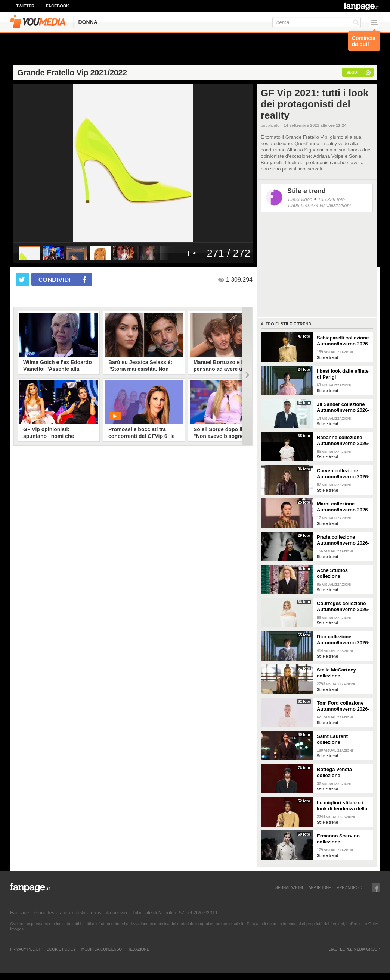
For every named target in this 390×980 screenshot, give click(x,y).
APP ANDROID (350, 887)
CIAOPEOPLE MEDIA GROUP (354, 949)
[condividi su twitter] (22, 279)
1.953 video (300, 199)
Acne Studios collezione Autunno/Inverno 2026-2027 (343, 573)
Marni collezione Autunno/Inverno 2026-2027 (343, 507)
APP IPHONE (320, 887)
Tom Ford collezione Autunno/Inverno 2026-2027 (343, 706)
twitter (25, 6)
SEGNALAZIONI (289, 887)
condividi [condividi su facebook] (55, 279)
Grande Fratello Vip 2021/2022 (72, 73)
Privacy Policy (25, 949)
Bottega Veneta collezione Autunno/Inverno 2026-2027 (343, 773)
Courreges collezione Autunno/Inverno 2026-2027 (343, 607)
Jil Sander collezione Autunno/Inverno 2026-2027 (343, 407)
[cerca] (317, 22)
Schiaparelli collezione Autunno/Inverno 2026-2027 (343, 341)
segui (352, 72)
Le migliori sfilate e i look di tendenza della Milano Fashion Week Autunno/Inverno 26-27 (343, 806)
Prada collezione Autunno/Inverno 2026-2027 (343, 540)
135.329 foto (331, 199)
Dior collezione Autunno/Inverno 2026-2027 (343, 640)
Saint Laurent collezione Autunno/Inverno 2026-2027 (343, 739)
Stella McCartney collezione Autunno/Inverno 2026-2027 (343, 673)
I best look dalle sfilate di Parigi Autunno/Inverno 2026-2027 (343, 374)
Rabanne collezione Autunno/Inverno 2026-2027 (343, 441)
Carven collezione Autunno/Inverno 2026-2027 (343, 474)
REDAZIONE (138, 949)
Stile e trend (307, 191)
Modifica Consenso (102, 949)
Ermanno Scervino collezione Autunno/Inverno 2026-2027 (343, 839)
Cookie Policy (61, 949)
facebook (58, 6)
